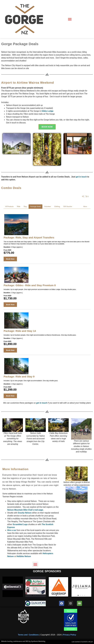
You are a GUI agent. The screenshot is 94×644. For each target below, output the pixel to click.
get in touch (81, 177)
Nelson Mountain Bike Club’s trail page (25, 510)
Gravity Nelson (25, 513)
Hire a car (12, 530)
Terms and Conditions (28, 635)
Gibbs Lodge (47, 111)
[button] (70, 19)
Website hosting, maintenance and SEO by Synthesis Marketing (23, 641)
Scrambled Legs (20, 524)
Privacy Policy (70, 635)
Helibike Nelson (24, 556)
